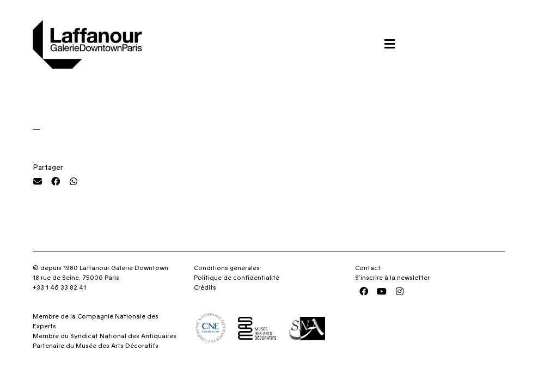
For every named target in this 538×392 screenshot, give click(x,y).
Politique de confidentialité (237, 278)
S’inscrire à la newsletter (392, 278)
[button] (389, 44)
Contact (368, 268)
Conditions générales (227, 268)
